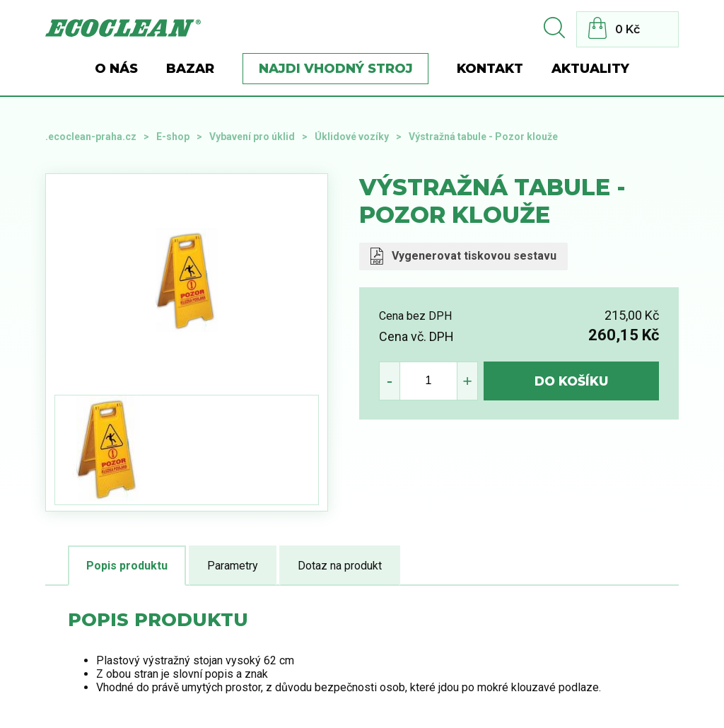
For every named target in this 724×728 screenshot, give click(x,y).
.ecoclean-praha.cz (91, 137)
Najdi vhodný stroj (336, 69)
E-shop (173, 137)
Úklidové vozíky (352, 137)
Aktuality (590, 69)
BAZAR (190, 69)
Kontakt (490, 69)
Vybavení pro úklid (252, 137)
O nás (116, 69)
